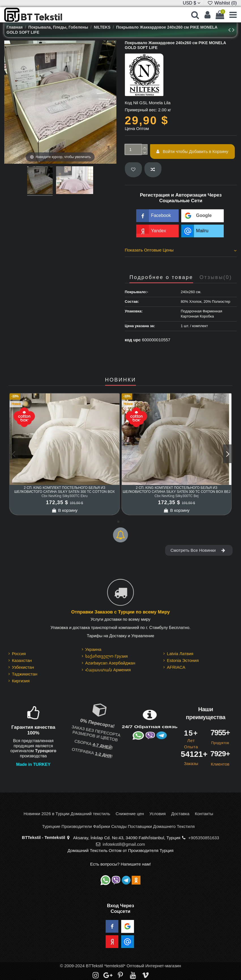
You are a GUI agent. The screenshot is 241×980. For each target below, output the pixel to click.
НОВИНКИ (120, 380)
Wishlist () (222, 3)
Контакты (204, 814)
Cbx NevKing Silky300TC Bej (177, 496)
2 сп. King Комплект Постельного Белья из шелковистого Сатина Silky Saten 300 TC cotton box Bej (177, 490)
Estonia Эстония (183, 660)
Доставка (180, 814)
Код (129, 103)
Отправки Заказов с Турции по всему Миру (120, 612)
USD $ (191, 3)
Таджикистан (25, 674)
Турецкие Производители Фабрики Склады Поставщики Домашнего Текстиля (119, 826)
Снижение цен (130, 814)
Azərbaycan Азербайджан (110, 663)
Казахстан (22, 660)
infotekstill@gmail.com (124, 844)
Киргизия (21, 681)
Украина (93, 649)
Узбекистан (23, 667)
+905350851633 (204, 838)
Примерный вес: (141, 110)
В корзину (65, 510)
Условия (157, 814)
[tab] (181, 251)
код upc (133, 340)
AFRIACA (176, 667)
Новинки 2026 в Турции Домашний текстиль (67, 814)
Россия (19, 654)
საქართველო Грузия (107, 656)
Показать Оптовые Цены (181, 250)
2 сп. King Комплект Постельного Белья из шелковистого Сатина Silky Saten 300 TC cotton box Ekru (64, 492)
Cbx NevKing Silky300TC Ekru (64, 496)
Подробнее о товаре (161, 277)
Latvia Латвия (180, 654)
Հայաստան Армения (108, 670)
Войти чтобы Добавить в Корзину (192, 151)
